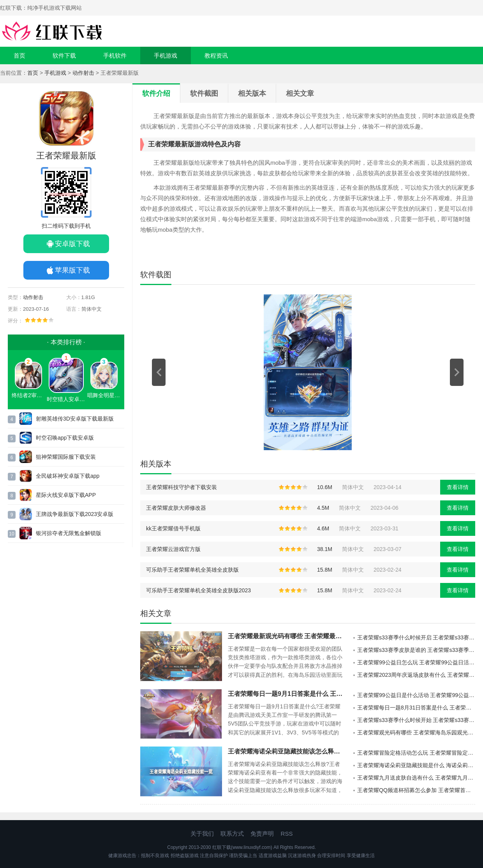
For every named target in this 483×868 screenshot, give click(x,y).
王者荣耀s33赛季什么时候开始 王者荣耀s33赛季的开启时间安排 (416, 720)
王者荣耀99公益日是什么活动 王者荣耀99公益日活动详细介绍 (416, 695)
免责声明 (262, 834)
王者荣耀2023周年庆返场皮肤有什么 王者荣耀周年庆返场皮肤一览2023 (416, 675)
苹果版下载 (72, 270)
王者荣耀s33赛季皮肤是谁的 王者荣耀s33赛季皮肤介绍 (416, 650)
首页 (19, 55)
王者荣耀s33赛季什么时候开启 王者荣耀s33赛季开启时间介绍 (416, 637)
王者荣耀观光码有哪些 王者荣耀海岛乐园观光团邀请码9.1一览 (416, 732)
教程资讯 (216, 55)
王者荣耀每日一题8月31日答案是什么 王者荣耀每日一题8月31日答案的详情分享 (416, 708)
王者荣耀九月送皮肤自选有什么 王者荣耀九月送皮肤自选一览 (416, 778)
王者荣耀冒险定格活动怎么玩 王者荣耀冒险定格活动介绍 (416, 753)
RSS (287, 834)
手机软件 (115, 55)
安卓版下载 (72, 244)
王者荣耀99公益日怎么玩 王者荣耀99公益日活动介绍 (416, 662)
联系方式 (232, 834)
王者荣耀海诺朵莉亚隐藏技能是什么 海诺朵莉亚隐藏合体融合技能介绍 (416, 765)
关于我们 (202, 834)
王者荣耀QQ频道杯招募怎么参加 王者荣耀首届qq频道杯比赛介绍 (416, 790)
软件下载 (64, 55)
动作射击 (83, 73)
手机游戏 (166, 55)
